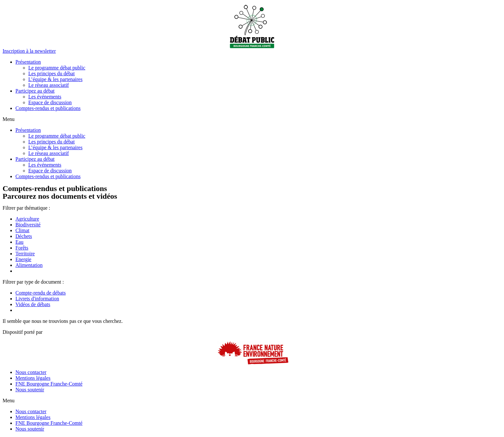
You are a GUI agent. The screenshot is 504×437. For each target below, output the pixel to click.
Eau (19, 242)
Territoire (25, 254)
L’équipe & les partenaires (55, 79)
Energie (23, 259)
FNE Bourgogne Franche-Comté (49, 384)
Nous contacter (31, 372)
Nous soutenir (30, 390)
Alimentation (29, 265)
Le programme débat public (57, 68)
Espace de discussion (50, 102)
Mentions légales (33, 378)
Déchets (24, 236)
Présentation (28, 62)
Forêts (22, 248)
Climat (22, 230)
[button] (29, 51)
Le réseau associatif (49, 85)
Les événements (45, 97)
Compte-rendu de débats (40, 293)
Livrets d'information (37, 299)
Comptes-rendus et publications (48, 108)
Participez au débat (35, 91)
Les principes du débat (51, 73)
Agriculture (27, 219)
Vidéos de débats (33, 304)
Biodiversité (28, 225)
